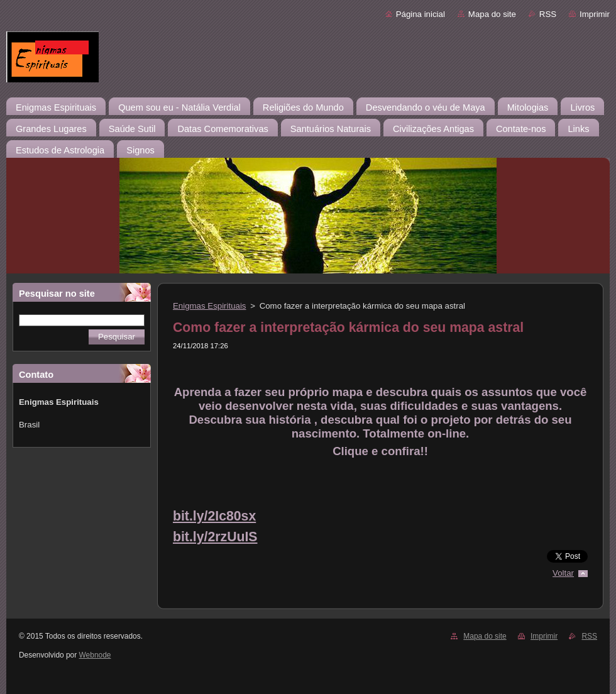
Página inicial (421, 14)
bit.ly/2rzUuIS (215, 537)
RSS (548, 14)
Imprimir (595, 14)
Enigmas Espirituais (210, 306)
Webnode (95, 655)
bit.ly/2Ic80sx (214, 516)
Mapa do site (492, 14)
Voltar (563, 573)
